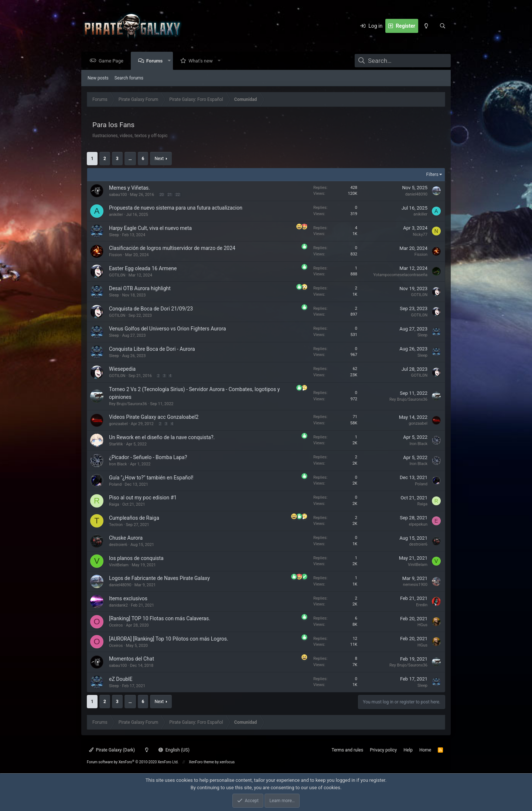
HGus (422, 625)
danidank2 (118, 606)
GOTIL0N (117, 276)
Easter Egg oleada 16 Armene (143, 269)
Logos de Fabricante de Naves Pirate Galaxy (159, 578)
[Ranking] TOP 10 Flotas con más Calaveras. (160, 619)
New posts (98, 78)
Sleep (114, 235)
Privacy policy (383, 750)
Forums (156, 61)
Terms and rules (347, 750)
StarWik (116, 444)
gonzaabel (118, 424)
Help (408, 750)
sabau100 (118, 195)
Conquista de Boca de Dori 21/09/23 (151, 309)
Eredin (422, 605)
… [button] (130, 159)
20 (162, 195)
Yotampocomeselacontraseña (400, 275)
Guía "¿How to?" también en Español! (151, 478)
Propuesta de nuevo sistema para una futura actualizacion (176, 208)
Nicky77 (420, 235)
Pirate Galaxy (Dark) (112, 750)
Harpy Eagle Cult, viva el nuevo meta (150, 228)
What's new (202, 61)
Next (159, 159)
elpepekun (418, 525)
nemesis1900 (415, 585)
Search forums (129, 78)
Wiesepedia (122, 369)
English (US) (174, 750)
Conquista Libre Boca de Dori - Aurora (152, 349)
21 (170, 195)
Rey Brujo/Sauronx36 (128, 404)
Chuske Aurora (126, 538)
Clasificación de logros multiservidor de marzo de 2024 (172, 248)
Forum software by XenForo (133, 762)
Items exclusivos (128, 599)
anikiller (116, 215)
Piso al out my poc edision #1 (143, 498)
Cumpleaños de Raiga (134, 518)
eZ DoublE (121, 679)
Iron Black (418, 444)
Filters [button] (432, 175)
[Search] (443, 26)
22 (178, 195)
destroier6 (118, 545)
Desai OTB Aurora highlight (140, 289)
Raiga (114, 505)
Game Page (113, 61)
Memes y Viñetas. (129, 188)
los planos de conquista (136, 559)
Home (425, 750)
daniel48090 (416, 195)
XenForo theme (201, 762)
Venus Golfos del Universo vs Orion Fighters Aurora (168, 329)
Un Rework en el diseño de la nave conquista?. (162, 438)
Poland (115, 485)
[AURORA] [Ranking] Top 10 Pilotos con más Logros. (169, 639)
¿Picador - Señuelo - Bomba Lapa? (148, 458)
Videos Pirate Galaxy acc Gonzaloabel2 (154, 417)
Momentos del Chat (132, 659)
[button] (171, 61)
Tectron (116, 525)
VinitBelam (119, 565)
